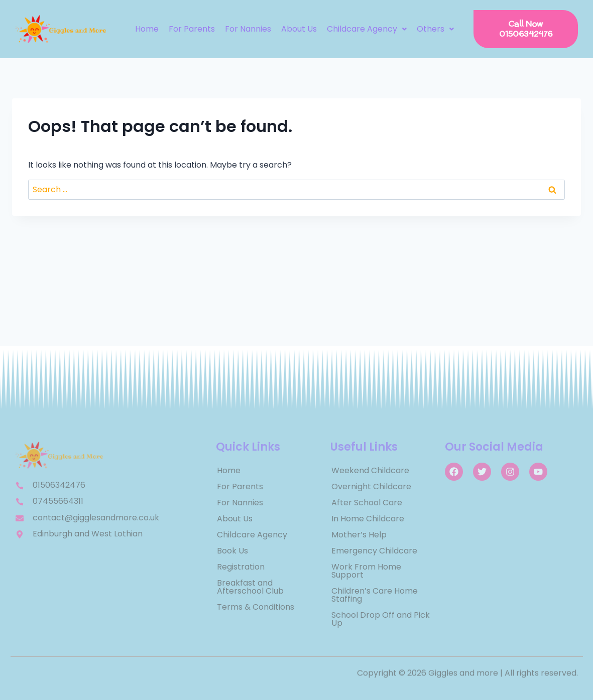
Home (147, 29)
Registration (241, 567)
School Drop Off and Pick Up (381, 619)
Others (435, 29)
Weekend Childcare (370, 470)
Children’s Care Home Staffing (375, 595)
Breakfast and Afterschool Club (250, 587)
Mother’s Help (359, 535)
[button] (367, 29)
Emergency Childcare (374, 551)
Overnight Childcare (371, 486)
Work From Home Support (366, 571)
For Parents (192, 29)
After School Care (367, 503)
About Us (299, 29)
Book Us (232, 551)
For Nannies (248, 29)
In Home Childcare (368, 519)
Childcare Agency (367, 29)
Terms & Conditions (256, 607)
